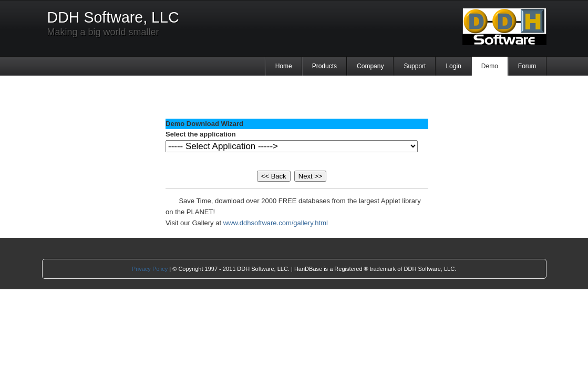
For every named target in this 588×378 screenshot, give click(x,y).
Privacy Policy (150, 269)
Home (284, 66)
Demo (490, 66)
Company (370, 66)
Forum (527, 66)
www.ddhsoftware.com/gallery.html (276, 223)
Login (453, 66)
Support (415, 66)
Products (324, 66)
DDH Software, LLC (113, 17)
